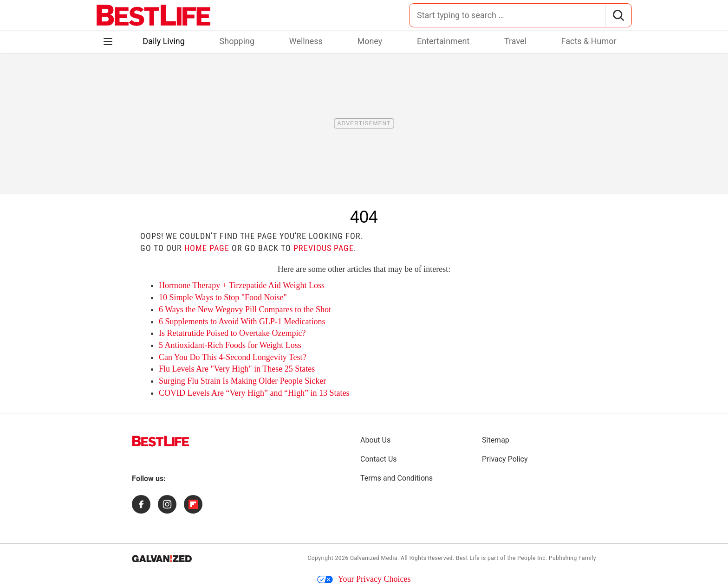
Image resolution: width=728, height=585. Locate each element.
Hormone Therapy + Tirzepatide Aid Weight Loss (242, 285)
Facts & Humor (589, 41)
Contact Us (379, 459)
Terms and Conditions (396, 478)
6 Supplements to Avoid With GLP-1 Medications (242, 321)
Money (370, 41)
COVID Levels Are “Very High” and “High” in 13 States (254, 393)
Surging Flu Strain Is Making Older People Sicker (242, 381)
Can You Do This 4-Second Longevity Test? (233, 357)
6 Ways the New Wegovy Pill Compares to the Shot (245, 309)
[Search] (618, 15)
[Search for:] (507, 15)
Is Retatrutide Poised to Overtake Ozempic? (232, 333)
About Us (375, 440)
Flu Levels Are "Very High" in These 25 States (237, 369)
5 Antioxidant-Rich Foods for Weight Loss (230, 345)
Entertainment (443, 41)
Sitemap (496, 440)
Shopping (237, 41)
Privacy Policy (505, 459)
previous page (324, 248)
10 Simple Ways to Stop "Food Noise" (223, 297)
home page (207, 248)
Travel (515, 41)
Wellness (306, 41)
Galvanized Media (374, 558)
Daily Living (164, 41)
